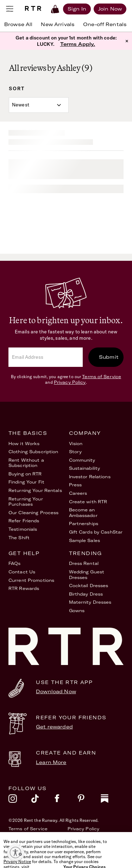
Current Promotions (31, 580)
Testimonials (23, 529)
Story (76, 452)
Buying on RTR (25, 474)
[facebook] (66, 800)
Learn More (51, 762)
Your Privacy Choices (92, 837)
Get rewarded (54, 727)
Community (82, 460)
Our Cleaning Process (33, 513)
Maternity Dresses (90, 602)
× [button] (127, 41)
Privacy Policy (70, 382)
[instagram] (20, 800)
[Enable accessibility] (15, 852)
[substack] (112, 800)
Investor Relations (90, 477)
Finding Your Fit (26, 482)
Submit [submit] (109, 357)
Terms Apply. (78, 44)
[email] (46, 357)
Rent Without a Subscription (26, 463)
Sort (17, 88)
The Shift (19, 538)
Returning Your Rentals (35, 490)
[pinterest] (89, 800)
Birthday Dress (86, 594)
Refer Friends (24, 521)
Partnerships (84, 524)
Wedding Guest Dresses (87, 575)
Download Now (56, 691)
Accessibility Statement (36, 837)
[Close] (127, 848)
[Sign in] (77, 9)
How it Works (24, 444)
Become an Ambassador (83, 513)
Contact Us (22, 572)
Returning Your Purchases (26, 502)
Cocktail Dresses (89, 586)
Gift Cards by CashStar (96, 532)
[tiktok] (43, 800)
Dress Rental (84, 563)
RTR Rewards (24, 588)
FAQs (14, 563)
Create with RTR (88, 502)
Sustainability (85, 468)
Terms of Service (102, 377)
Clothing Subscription (33, 452)
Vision (76, 444)
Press (76, 485)
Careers (78, 493)
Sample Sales (84, 540)
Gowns (77, 611)
